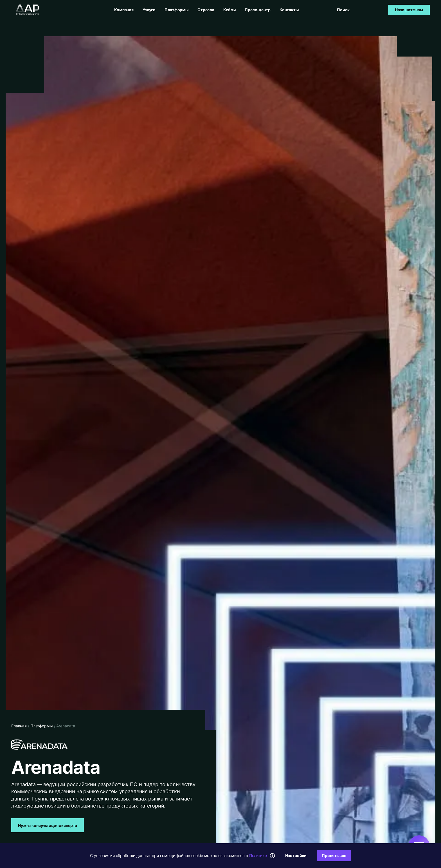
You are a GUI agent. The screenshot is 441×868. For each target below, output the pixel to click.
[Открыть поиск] (343, 10)
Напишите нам (409, 10)
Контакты (289, 10)
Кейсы (229, 10)
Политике (258, 855)
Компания (124, 10)
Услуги (149, 10)
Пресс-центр (257, 10)
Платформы (176, 10)
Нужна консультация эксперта (48, 825)
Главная (19, 726)
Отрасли (206, 10)
